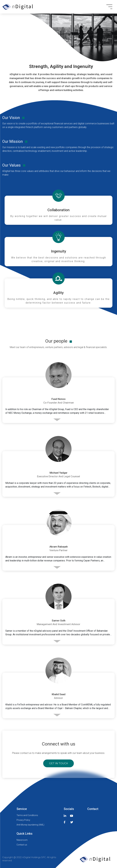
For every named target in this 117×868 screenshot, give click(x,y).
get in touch (59, 763)
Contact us (22, 845)
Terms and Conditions (27, 815)
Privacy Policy (23, 820)
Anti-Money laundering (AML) (30, 825)
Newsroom (22, 840)
